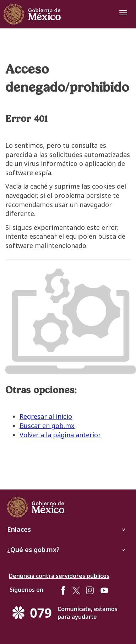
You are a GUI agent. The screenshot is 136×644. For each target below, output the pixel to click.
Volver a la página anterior (60, 435)
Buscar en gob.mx (47, 426)
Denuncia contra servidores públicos (59, 576)
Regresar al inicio (46, 416)
